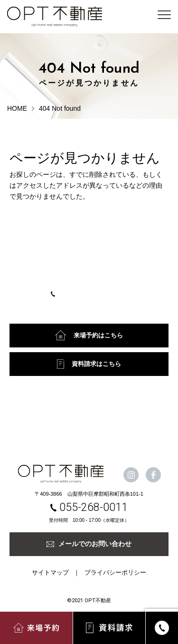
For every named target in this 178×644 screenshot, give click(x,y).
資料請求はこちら (89, 364)
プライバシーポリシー (115, 572)
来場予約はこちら (89, 335)
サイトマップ (50, 572)
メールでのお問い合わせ (89, 544)
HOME (17, 108)
